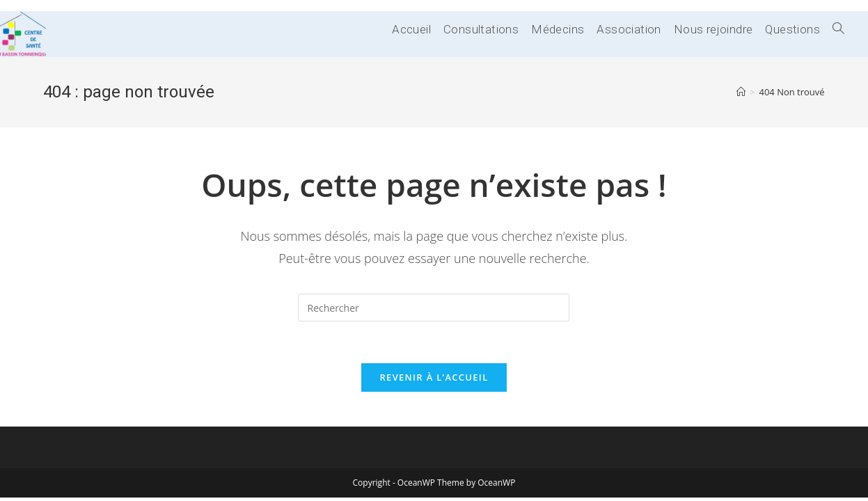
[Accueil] (741, 92)
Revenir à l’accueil (434, 377)
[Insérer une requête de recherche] (434, 308)
